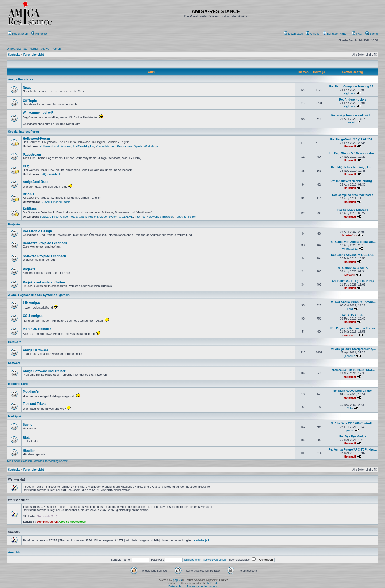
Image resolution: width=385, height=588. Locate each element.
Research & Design (37, 231)
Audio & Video (98, 217)
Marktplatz (15, 416)
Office (64, 217)
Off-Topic (30, 101)
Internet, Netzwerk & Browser (154, 217)
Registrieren (18, 34)
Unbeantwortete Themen (23, 49)
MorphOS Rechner (37, 329)
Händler (29, 451)
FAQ (357, 34)
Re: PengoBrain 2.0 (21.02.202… (353, 139)
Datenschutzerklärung (46, 461)
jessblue (350, 356)
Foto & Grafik (78, 217)
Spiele (138, 146)
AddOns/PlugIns (83, 146)
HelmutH (350, 146)
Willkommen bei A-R (38, 113)
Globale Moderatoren (73, 522)
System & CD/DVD (121, 217)
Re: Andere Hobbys (353, 99)
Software (14, 363)
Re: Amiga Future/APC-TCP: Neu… (353, 449)
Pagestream (32, 155)
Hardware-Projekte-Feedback (45, 243)
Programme (125, 146)
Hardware (15, 342)
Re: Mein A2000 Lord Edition (353, 391)
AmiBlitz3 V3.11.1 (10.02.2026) (353, 281)
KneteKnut (350, 235)
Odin (350, 408)
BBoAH (28, 194)
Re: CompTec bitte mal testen (353, 195)
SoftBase (30, 209)
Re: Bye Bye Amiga (353, 436)
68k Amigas (32, 303)
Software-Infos (49, 217)
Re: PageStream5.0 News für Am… (353, 153)
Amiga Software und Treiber (44, 371)
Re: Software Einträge (353, 210)
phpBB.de (212, 583)
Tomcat (350, 122)
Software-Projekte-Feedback (44, 256)
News (27, 88)
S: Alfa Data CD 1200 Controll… (353, 423)
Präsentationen (106, 146)
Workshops (151, 146)
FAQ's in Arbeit (50, 174)
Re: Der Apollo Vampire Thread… (353, 302)
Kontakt (64, 461)
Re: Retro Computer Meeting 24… (353, 86)
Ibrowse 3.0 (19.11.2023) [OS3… (353, 370)
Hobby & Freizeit (185, 217)
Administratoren (47, 522)
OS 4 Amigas (33, 316)
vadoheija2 (202, 540)
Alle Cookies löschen (19, 461)
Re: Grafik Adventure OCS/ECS (353, 255)
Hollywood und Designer (55, 146)
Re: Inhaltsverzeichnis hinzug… (353, 181)
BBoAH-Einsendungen (55, 202)
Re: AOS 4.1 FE (353, 315)
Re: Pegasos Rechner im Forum (353, 328)
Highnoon (350, 93)
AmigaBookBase (35, 182)
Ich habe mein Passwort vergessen (205, 560)
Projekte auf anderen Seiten (44, 282)
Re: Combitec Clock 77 (353, 268)
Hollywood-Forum (36, 139)
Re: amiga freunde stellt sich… (353, 115)
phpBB (177, 580)
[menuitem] (294, 34)
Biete (27, 438)
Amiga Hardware (35, 350)
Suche (372, 34)
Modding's (31, 391)
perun (350, 430)
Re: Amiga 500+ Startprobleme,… (353, 349)
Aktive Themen (51, 49)
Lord (350, 309)
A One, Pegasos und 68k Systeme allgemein (39, 295)
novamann (350, 335)
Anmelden (40, 34)
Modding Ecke (18, 384)
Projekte (14, 224)
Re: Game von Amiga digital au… (353, 242)
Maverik (350, 275)
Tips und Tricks (34, 404)
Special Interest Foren (23, 132)
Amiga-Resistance (21, 79)
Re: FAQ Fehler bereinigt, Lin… (353, 167)
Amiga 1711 (350, 249)
